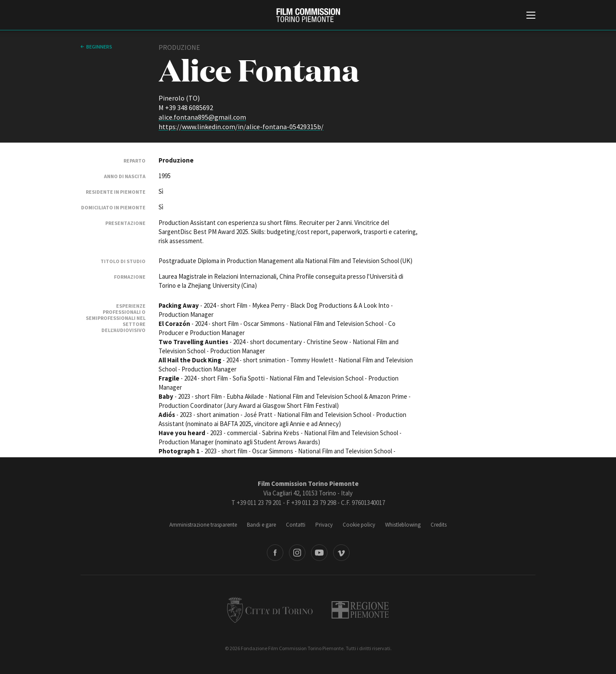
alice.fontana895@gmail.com (202, 117)
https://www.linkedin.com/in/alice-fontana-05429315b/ (241, 127)
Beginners (99, 47)
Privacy (324, 525)
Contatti (296, 525)
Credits (439, 525)
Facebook (275, 553)
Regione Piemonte (360, 610)
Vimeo (341, 553)
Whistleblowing (403, 525)
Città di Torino (270, 610)
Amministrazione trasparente (203, 525)
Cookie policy (359, 525)
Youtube (319, 553)
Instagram (297, 553)
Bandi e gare (261, 525)
